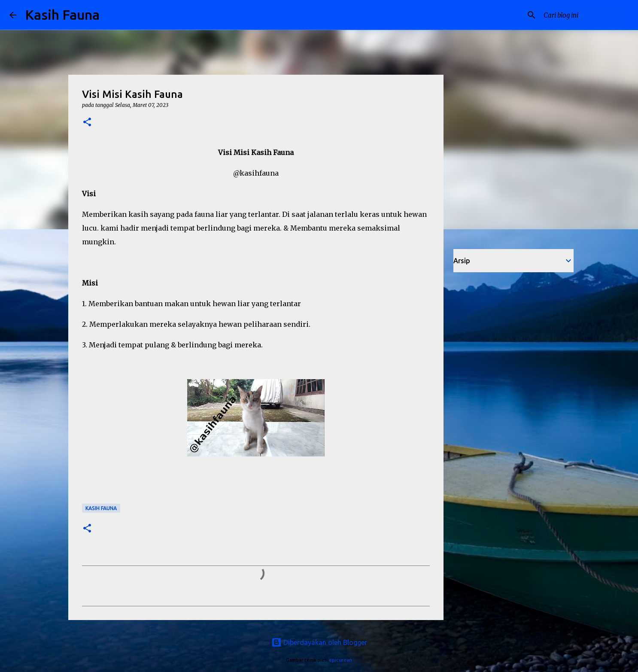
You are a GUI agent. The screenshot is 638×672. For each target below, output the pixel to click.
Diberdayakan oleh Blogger (319, 642)
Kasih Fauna (62, 15)
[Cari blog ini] (585, 15)
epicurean (340, 660)
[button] (87, 123)
